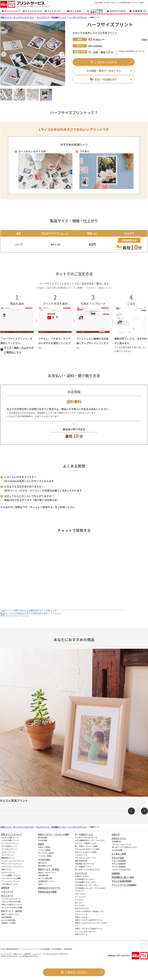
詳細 (144, 40)
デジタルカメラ (49, 954)
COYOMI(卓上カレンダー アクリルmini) (90, 888)
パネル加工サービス (9, 884)
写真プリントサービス (11, 834)
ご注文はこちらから (106, 62)
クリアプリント (7, 855)
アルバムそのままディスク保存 (87, 849)
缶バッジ (78, 903)
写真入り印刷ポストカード (12, 904)
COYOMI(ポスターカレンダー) (86, 885)
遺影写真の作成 (81, 861)
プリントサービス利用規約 (124, 885)
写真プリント (18, 954)
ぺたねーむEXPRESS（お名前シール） (90, 911)
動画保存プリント (8, 858)
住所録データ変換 (8, 923)
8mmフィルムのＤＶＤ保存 (86, 852)
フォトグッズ (81, 873)
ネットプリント (6, 954)
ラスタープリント (8, 852)
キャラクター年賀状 (46, 853)
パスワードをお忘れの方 (121, 870)
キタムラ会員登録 (119, 861)
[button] (4, 54)
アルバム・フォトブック (121, 844)
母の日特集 (43, 837)
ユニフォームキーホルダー (85, 931)
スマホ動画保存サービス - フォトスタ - (90, 840)
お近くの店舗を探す (106, 79)
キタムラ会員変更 (119, 864)
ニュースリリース (30, 949)
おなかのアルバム (82, 908)
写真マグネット (81, 934)
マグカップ (79, 891)
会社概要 (46, 949)
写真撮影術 (116, 841)
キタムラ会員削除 (119, 867)
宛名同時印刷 (7, 917)
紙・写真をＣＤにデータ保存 (86, 846)
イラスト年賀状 (44, 850)
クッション (79, 900)
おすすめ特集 (117, 850)
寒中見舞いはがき (45, 866)
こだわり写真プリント (10, 840)
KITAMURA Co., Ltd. (14, 956)
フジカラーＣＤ (81, 855)
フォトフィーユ (81, 914)
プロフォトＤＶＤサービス (85, 858)
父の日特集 (43, 840)
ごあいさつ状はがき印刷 (11, 901)
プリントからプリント (10, 881)
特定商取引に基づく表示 (123, 877)
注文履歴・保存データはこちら (104, 71)
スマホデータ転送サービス (85, 843)
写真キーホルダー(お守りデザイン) (89, 920)
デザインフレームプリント (12, 864)
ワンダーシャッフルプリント (13, 861)
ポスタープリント (8, 872)
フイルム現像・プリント (11, 875)
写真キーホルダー (82, 917)
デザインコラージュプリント (13, 867)
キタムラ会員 (118, 858)
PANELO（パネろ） (82, 876)
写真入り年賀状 (44, 847)
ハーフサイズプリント (78, 17)
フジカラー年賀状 (45, 856)
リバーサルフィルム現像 (11, 878)
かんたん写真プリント (10, 837)
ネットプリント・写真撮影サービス (51, 17)
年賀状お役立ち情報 (47, 892)
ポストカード (7, 896)
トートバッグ (80, 897)
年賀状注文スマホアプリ (49, 888)
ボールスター (80, 905)
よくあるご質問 (119, 854)
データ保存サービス (84, 834)
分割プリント (7, 869)
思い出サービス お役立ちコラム (87, 869)
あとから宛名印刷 (8, 920)
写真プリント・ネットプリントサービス (17, 17)
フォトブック (7, 892)
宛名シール (43, 884)
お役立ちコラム (119, 838)
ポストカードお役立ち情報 (12, 907)
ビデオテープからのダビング (86, 837)
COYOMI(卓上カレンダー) (85, 879)
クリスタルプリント (9, 849)
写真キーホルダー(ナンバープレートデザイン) (91, 924)
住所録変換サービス (46, 881)
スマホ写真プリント (9, 846)
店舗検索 (116, 873)
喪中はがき (43, 863)
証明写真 (5, 888)
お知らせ (116, 834)
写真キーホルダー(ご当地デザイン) (89, 928)
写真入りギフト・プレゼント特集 (53, 834)
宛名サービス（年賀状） (49, 869)
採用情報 (57, 949)
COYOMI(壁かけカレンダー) (86, 882)
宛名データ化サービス (10, 914)
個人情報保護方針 (11, 949)
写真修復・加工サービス (85, 864)
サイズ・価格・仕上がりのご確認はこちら (19, 350)
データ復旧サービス (83, 867)
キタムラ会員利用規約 (122, 881)
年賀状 (41, 844)
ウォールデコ (80, 894)
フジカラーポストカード (11, 899)
